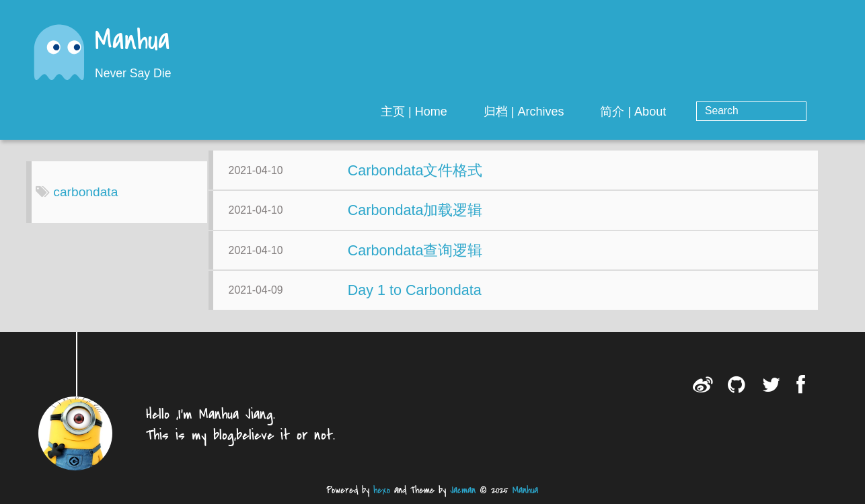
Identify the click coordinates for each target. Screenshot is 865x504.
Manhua (133, 42)
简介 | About (687, 112)
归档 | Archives (578, 112)
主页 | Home (468, 112)
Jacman (463, 490)
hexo (382, 490)
